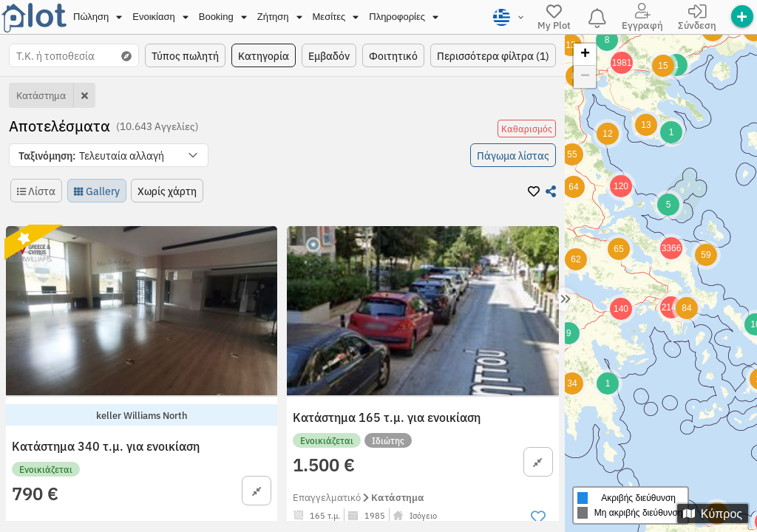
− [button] (585, 77)
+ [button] (585, 55)
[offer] (742, 16)
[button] (109, 155)
